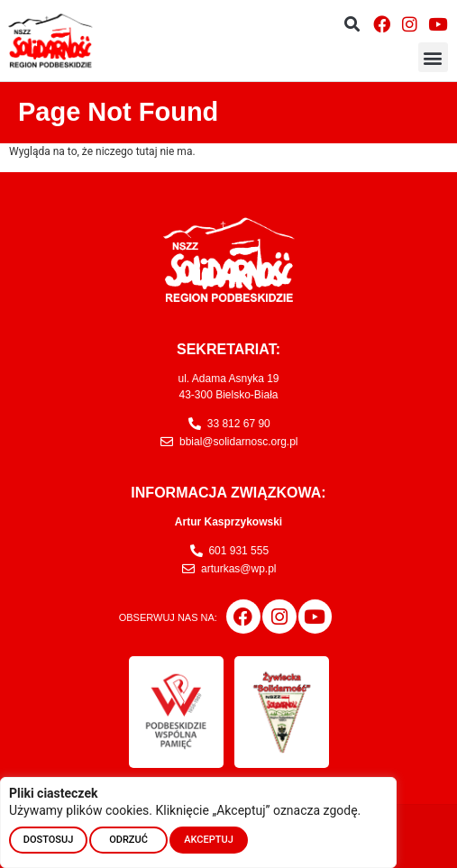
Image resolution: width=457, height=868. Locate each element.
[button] (352, 24)
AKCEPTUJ (209, 840)
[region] (198, 822)
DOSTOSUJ (49, 840)
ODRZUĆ (128, 840)
